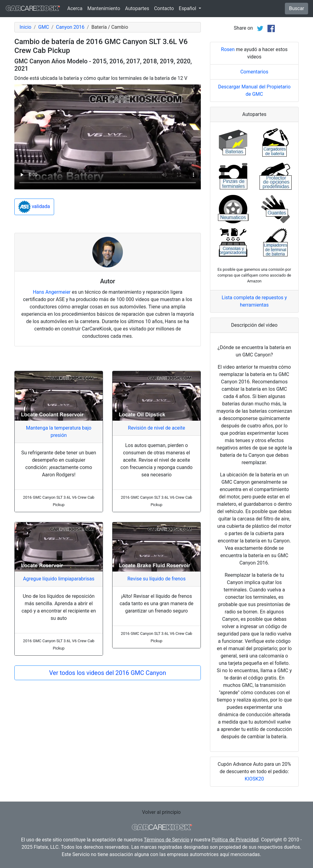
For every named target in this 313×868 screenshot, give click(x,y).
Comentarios (254, 72)
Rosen (228, 49)
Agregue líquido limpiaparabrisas (59, 579)
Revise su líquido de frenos (156, 579)
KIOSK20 (254, 779)
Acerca (75, 8)
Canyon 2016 (70, 27)
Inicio (25, 27)
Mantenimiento (104, 8)
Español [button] (188, 8)
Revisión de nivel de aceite (157, 428)
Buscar (296, 8)
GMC (44, 27)
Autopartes (137, 8)
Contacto (164, 8)
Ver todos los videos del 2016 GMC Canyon (108, 673)
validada (34, 207)
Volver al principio (161, 812)
